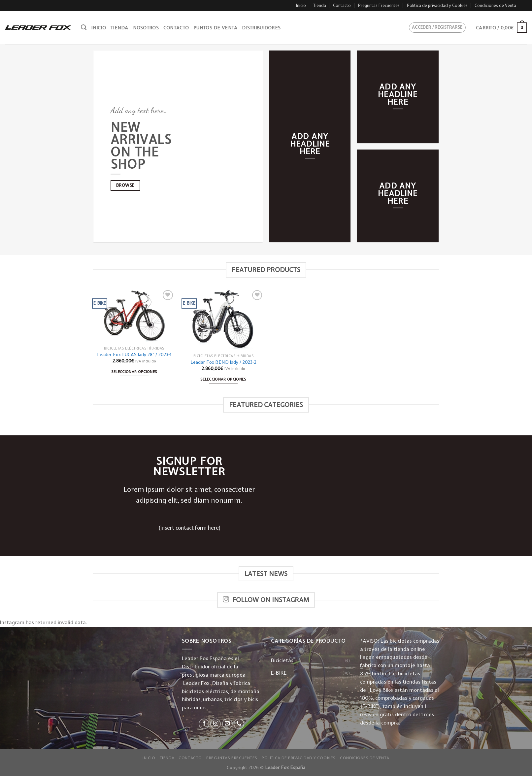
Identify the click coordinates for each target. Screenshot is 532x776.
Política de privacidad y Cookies (437, 5)
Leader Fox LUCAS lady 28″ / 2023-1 (134, 354)
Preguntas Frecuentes (379, 5)
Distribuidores (261, 28)
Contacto (342, 5)
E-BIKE (279, 673)
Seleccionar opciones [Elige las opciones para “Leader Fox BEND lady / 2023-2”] (223, 379)
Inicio (301, 5)
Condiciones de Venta (495, 5)
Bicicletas (282, 660)
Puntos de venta (215, 28)
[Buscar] (84, 27)
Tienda (320, 5)
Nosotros (146, 28)
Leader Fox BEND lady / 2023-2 (223, 362)
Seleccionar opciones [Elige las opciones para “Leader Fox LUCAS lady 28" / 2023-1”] (134, 371)
